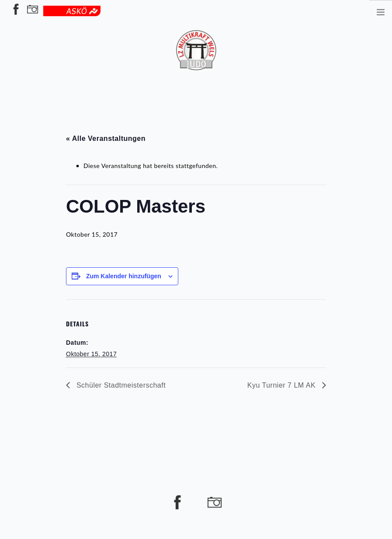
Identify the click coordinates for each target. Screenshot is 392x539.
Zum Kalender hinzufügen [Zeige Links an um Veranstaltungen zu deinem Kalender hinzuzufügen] (124, 276)
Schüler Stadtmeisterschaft (120, 385)
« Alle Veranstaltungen (106, 138)
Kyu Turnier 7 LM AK (283, 385)
